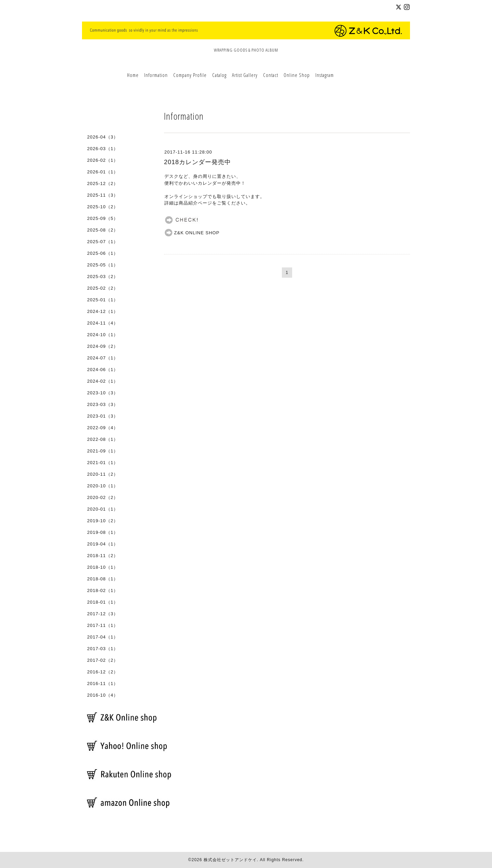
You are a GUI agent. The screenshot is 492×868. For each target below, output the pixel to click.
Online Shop (297, 75)
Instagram (325, 75)
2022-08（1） (103, 439)
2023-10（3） (103, 393)
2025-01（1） (103, 300)
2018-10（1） (103, 567)
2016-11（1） (103, 683)
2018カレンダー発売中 (197, 162)
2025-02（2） (103, 288)
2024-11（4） (103, 323)
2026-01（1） (103, 172)
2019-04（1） (103, 544)
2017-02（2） (103, 660)
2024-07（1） (103, 358)
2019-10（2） (103, 521)
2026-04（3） (103, 137)
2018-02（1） (103, 590)
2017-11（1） (103, 625)
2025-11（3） (103, 195)
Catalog (219, 75)
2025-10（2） (103, 207)
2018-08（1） (103, 579)
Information (156, 75)
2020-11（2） (103, 474)
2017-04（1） (103, 637)
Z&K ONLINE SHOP (192, 233)
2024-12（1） (103, 311)
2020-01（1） (103, 509)
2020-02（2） (103, 497)
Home (133, 75)
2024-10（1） (103, 335)
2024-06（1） (103, 370)
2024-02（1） (103, 381)
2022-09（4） (103, 428)
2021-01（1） (103, 463)
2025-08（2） (103, 230)
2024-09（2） (103, 346)
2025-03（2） (103, 277)
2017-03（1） (103, 649)
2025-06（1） (103, 253)
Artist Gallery (245, 75)
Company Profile (190, 75)
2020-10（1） (103, 486)
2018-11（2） (103, 556)
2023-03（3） (103, 404)
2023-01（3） (103, 416)
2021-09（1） (103, 451)
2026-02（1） (103, 160)
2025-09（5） (103, 218)
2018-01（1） (103, 602)
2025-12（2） (103, 183)
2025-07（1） (103, 242)
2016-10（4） (103, 695)
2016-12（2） (103, 672)
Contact (271, 75)
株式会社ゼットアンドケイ (230, 860)
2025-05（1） (103, 265)
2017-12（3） (103, 614)
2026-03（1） (103, 149)
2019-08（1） (103, 532)
